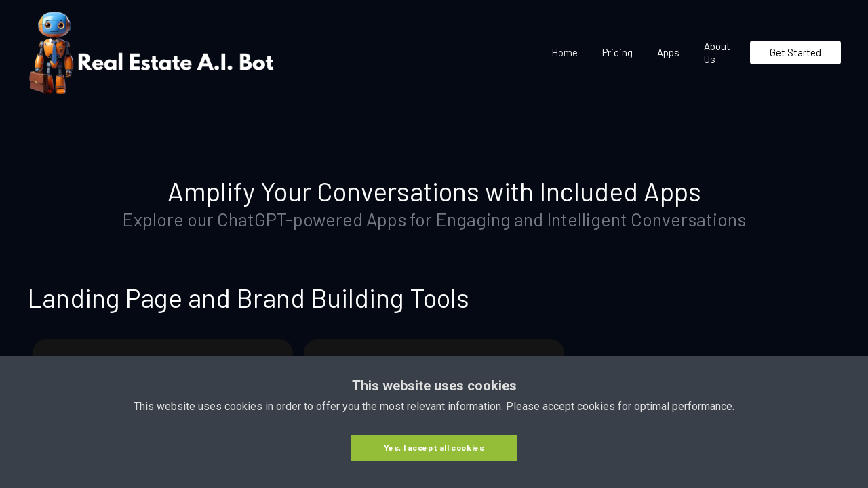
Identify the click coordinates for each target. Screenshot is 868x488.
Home (565, 52)
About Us (717, 53)
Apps (668, 52)
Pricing (617, 52)
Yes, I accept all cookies (434, 447)
